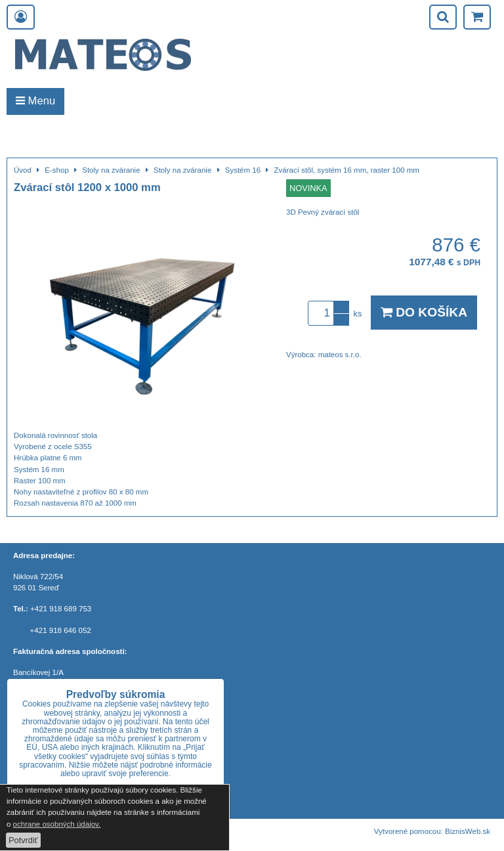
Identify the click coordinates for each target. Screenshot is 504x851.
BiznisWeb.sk (468, 831)
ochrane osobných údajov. (57, 824)
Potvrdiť (23, 840)
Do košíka (424, 312)
